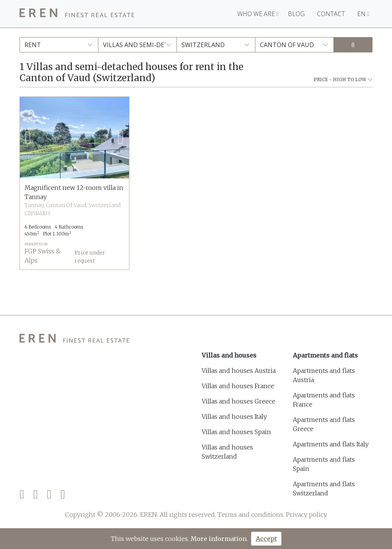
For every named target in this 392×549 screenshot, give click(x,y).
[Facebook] (22, 494)
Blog (296, 14)
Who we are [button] (258, 14)
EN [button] (363, 14)
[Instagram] (49, 494)
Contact (331, 14)
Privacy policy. (307, 515)
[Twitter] (36, 494)
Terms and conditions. (251, 515)
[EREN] (77, 14)
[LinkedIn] (63, 494)
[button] (28, 138)
